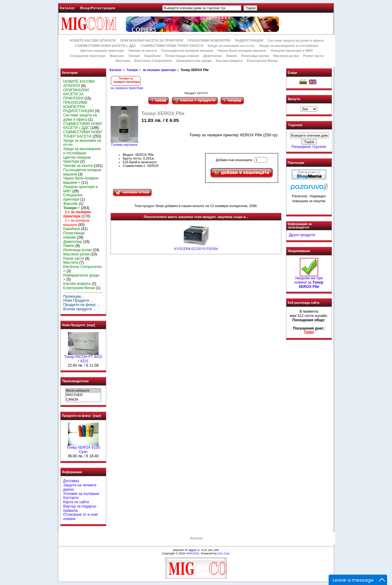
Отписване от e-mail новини (80, 517)
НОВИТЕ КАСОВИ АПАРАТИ (93, 40)
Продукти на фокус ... (81, 305)
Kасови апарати (229, 61)
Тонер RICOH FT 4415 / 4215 (83, 357)
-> (71, 208)
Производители (76, 381)
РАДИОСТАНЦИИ (249, 40)
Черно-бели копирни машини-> (81, 180)
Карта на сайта (76, 502)
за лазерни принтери (159, 70)
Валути (294, 99)
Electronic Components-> (83, 269)
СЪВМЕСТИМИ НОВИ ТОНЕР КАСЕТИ (172, 46)
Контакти (71, 498)
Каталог (68, 8)
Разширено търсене (309, 147)
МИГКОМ (193, 553)
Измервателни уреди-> (82, 277)
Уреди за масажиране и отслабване (289, 46)
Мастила (123, 61)
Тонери (132, 70)
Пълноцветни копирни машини (187, 51)
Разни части (313, 56)
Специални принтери (88, 56)
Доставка (71, 481)
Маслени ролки (286, 56)
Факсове (117, 56)
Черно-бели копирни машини (242, 51)
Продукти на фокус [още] (82, 416)
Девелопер (213, 56)
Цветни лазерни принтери (102, 51)
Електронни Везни (262, 61)
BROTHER (83, 395)
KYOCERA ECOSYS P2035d (196, 249)
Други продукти (302, 235)
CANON (83, 400)
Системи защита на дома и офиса (296, 40)
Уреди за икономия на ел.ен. (231, 46)
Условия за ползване (81, 494)
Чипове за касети (142, 51)
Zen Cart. (224, 553)
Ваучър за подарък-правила (80, 508)
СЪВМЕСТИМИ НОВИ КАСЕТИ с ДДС (106, 46)
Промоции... (73, 296)
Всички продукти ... (79, 309)
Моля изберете (83, 391)
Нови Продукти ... (78, 300)
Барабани (153, 56)
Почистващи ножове (182, 56)
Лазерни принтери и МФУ (292, 51)
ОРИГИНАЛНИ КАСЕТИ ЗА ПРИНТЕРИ (152, 40)
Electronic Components (153, 61)
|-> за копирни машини (76, 223)
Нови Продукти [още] (79, 325)
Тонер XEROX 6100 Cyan (83, 448)
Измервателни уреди (194, 61)
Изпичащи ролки (255, 56)
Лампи (232, 56)
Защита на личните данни (80, 487)
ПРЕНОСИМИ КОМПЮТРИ (209, 40)
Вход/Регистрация (98, 8)
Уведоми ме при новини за (309, 281)
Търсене (295, 125)
